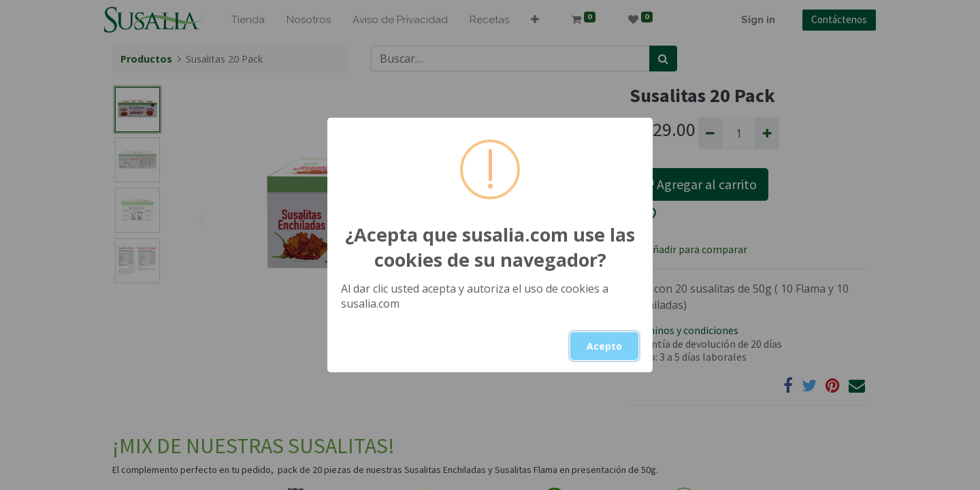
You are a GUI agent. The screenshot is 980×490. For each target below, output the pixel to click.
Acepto (604, 346)
